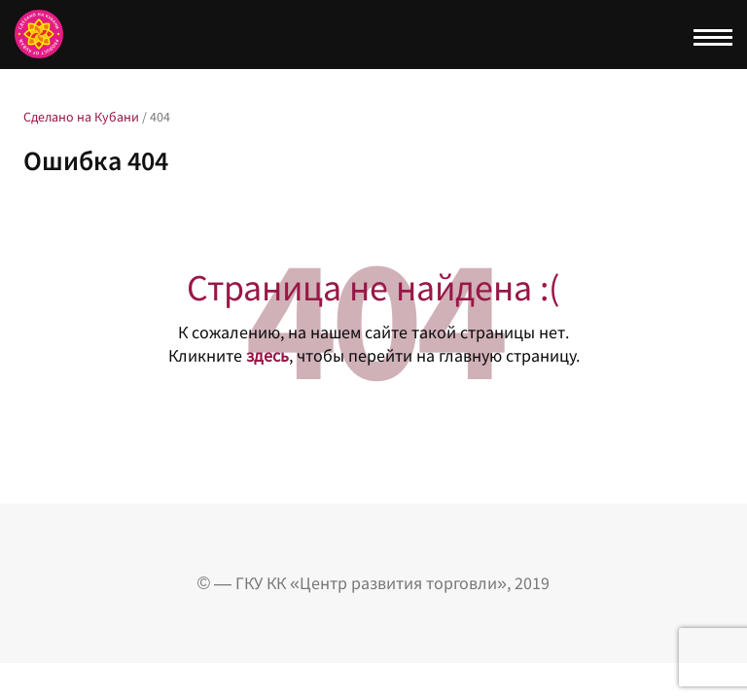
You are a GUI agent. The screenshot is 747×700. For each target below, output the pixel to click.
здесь (267, 355)
